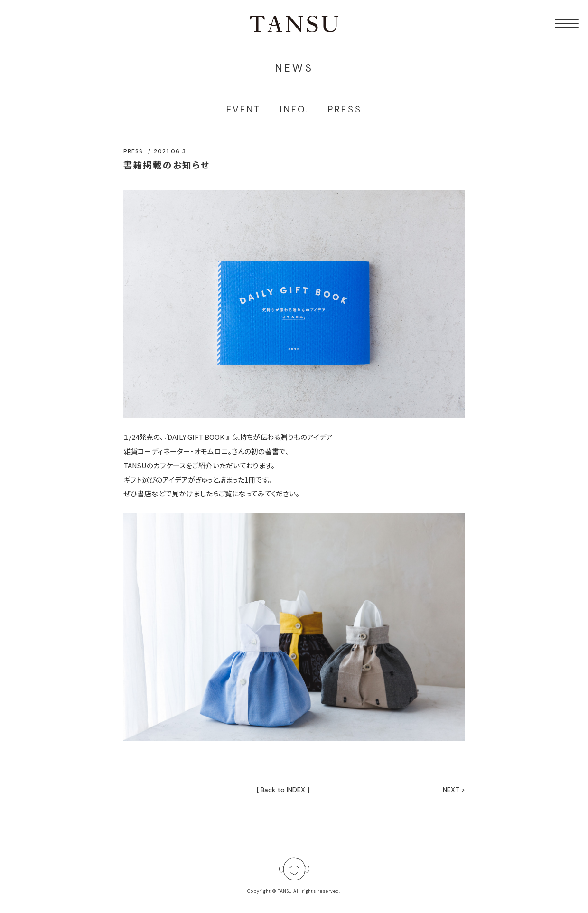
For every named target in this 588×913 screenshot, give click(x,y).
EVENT (244, 110)
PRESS (345, 110)
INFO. (294, 110)
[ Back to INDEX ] (283, 790)
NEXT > (454, 790)
